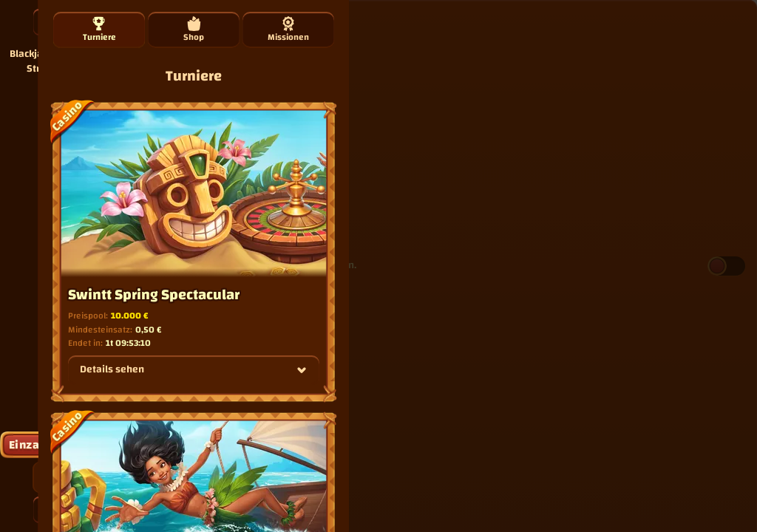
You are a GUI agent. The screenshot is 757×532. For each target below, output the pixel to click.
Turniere (99, 31)
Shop (194, 31)
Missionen (288, 31)
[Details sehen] (302, 370)
